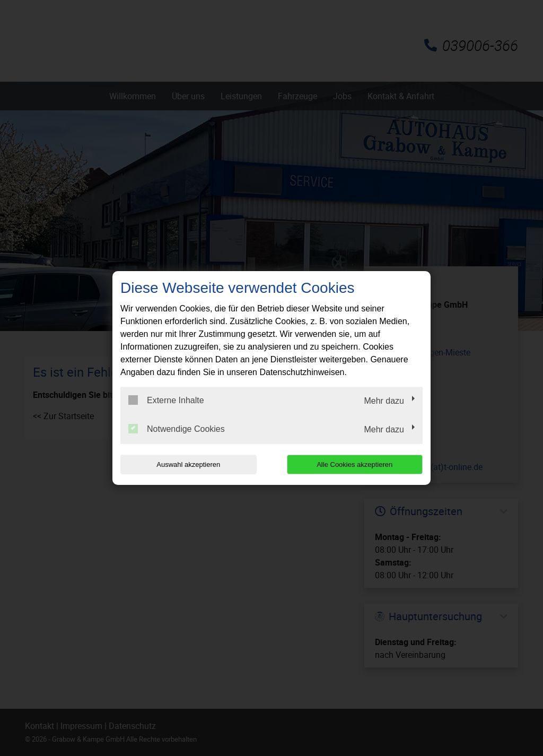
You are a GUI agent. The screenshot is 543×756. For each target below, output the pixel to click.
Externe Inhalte (166, 400)
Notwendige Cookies (177, 429)
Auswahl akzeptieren (188, 464)
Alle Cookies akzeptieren (354, 464)
